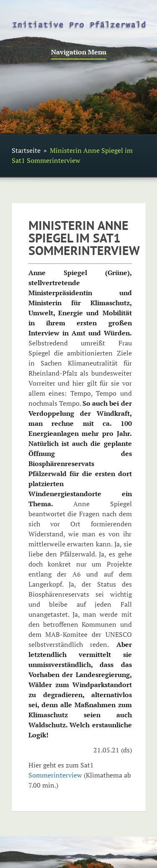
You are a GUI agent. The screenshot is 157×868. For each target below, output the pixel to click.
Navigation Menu (79, 53)
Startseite (26, 150)
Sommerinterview (55, 775)
